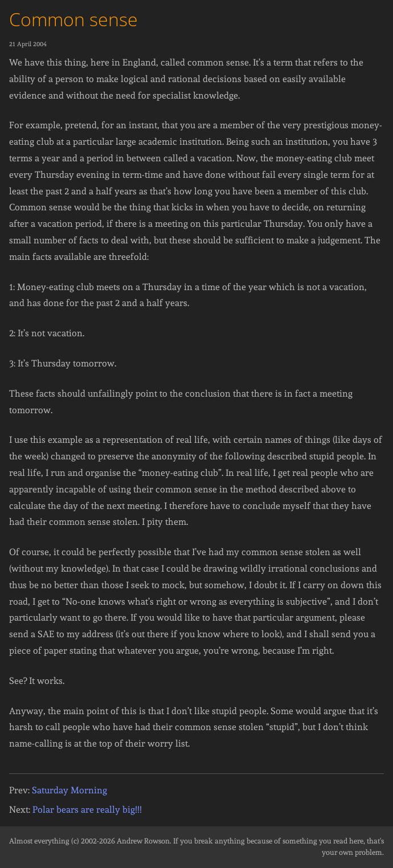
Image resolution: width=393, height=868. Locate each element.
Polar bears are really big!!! (87, 810)
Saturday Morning (69, 790)
